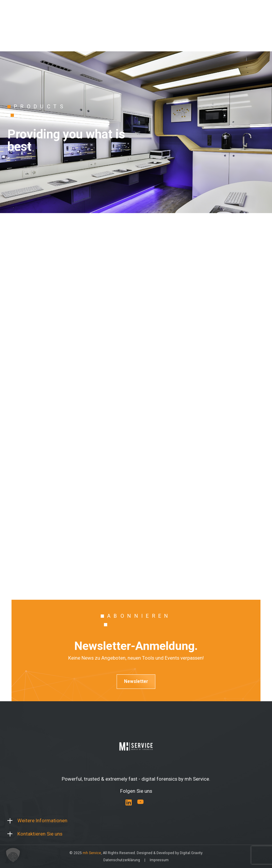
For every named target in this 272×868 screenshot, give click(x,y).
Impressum (159, 860)
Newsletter (136, 681)
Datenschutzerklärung (122, 860)
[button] (13, 855)
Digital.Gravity (191, 853)
